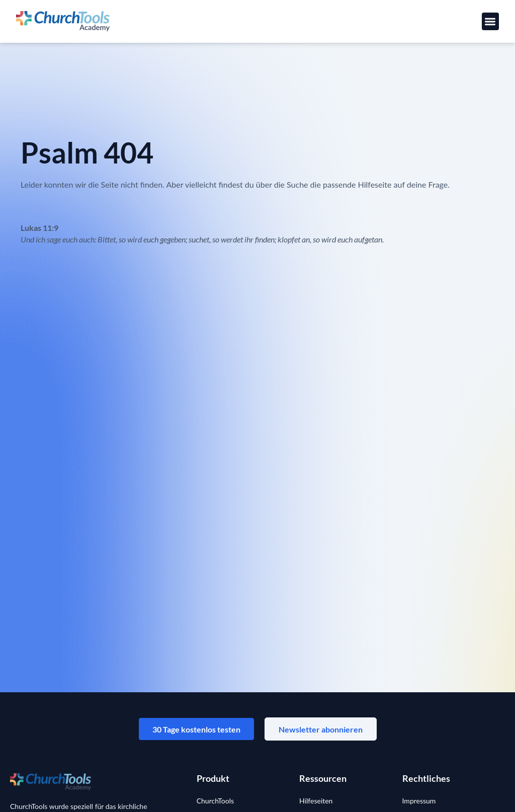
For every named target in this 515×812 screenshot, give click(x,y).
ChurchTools (215, 802)
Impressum (419, 802)
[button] (491, 21)
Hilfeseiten (316, 802)
